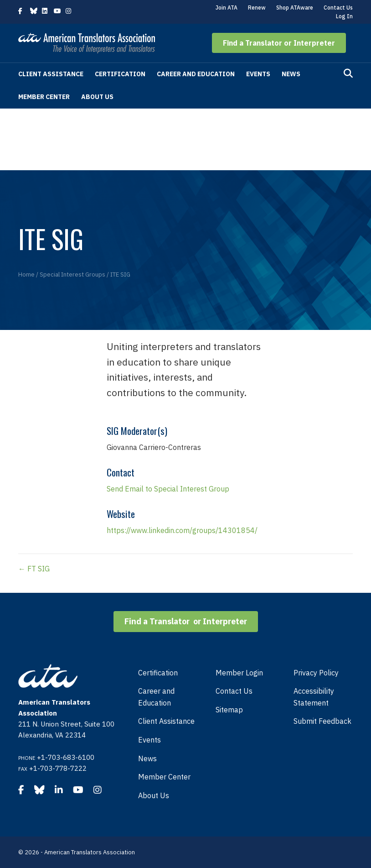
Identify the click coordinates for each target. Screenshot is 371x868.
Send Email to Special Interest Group (168, 489)
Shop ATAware (295, 8)
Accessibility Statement (314, 697)
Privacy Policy (316, 673)
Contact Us (338, 8)
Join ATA (227, 8)
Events (258, 74)
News (291, 74)
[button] (279, 43)
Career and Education (196, 74)
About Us (97, 97)
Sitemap (229, 710)
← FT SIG (34, 569)
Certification (120, 74)
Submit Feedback (322, 721)
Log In (344, 16)
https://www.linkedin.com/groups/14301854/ (182, 530)
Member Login (239, 673)
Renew (257, 8)
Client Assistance (51, 74)
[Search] (348, 73)
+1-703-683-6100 (66, 757)
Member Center (44, 97)
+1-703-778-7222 (58, 768)
